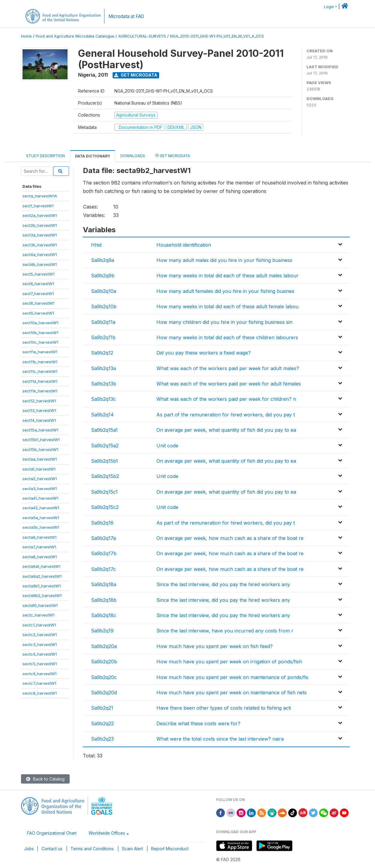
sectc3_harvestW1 (40, 644)
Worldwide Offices (107, 833)
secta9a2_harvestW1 (42, 576)
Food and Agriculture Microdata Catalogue (75, 36)
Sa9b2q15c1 (104, 492)
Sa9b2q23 (102, 739)
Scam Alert (132, 849)
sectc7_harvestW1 (39, 683)
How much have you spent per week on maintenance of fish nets (231, 693)
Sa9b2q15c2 (105, 507)
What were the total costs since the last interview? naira (220, 739)
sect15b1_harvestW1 (41, 440)
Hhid (96, 245)
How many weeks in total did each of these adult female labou (227, 306)
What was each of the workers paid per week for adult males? (228, 368)
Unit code (167, 446)
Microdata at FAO (126, 16)
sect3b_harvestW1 (40, 245)
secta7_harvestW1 (39, 547)
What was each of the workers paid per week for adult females (229, 384)
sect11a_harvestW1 (40, 352)
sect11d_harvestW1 (40, 381)
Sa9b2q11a (103, 322)
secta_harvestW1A (40, 196)
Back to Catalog (45, 779)
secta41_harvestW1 (40, 498)
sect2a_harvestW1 (40, 215)
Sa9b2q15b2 (105, 476)
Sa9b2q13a (103, 368)
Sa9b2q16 (102, 523)
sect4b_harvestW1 (40, 264)
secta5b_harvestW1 (41, 527)
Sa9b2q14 (102, 415)
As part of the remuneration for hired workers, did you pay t (226, 415)
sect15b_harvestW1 (40, 449)
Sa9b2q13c (103, 399)
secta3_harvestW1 (40, 489)
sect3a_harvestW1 (40, 235)
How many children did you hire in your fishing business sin (224, 322)
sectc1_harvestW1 (39, 625)
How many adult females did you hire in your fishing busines (225, 291)
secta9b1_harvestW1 (42, 586)
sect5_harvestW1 (38, 274)
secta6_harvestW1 (39, 537)
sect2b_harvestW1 (40, 225)
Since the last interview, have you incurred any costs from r (225, 631)
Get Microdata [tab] (173, 155)
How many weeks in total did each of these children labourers (227, 337)
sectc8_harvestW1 (40, 693)
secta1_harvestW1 (39, 469)
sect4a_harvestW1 (40, 254)
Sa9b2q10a (104, 291)
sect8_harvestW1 (38, 303)
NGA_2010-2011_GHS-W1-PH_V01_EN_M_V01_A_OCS (217, 36)
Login (329, 7)
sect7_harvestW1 (38, 294)
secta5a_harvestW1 (41, 518)
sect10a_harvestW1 (40, 323)
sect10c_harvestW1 (40, 342)
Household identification (184, 245)
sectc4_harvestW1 (40, 654)
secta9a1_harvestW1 (41, 566)
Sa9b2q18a (104, 584)
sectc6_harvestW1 (39, 674)
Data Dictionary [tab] (93, 156)
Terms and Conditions (92, 849)
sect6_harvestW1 (38, 284)
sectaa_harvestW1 (40, 459)
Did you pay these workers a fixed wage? (204, 353)
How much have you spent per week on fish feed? (215, 646)
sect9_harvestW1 (38, 313)
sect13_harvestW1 (39, 410)
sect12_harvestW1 (39, 401)
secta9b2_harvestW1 (42, 595)
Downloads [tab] (133, 156)
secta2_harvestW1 (40, 479)
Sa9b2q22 (102, 723)
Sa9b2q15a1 (104, 430)
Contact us (52, 849)
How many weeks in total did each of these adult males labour (227, 276)
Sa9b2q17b (104, 553)
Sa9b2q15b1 (104, 461)
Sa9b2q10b (104, 306)
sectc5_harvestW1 (40, 664)
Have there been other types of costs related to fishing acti (224, 708)
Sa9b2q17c (103, 569)
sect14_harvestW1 (39, 420)
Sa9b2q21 (102, 708)
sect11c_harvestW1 (40, 371)
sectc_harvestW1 (38, 615)
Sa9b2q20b (104, 662)
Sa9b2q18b (104, 600)
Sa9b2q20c (104, 677)
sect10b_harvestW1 (40, 333)
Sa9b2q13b (104, 384)
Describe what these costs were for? (198, 723)
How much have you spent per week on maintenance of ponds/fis (232, 677)
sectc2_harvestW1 (40, 635)
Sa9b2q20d (104, 693)
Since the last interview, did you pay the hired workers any (223, 584)
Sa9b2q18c (104, 615)
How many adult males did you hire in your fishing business (224, 260)
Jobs (29, 849)
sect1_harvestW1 (38, 206)
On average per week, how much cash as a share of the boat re (230, 538)
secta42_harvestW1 (41, 508)
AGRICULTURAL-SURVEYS (142, 36)
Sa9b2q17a (103, 538)
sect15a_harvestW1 (40, 430)
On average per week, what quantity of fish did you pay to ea (226, 430)
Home (26, 36)
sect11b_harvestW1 (40, 362)
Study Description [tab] (45, 156)
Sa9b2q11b (103, 337)
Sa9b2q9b (103, 276)
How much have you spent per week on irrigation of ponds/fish (229, 662)
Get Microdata (136, 75)
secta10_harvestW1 (40, 605)
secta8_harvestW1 (40, 557)
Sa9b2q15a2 (105, 446)
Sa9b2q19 (102, 631)
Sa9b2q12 (102, 353)
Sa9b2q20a (104, 646)
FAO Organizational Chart (52, 833)
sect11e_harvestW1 (40, 391)
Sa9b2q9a (103, 260)
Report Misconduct (170, 849)
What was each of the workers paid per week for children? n (226, 399)
